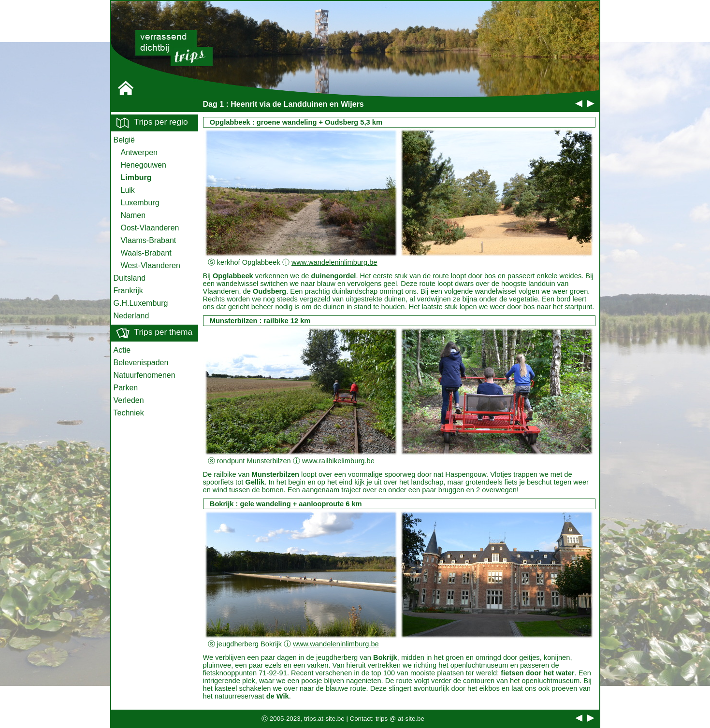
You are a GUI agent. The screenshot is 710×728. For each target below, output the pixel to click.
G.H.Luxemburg (141, 303)
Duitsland (130, 278)
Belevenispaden (141, 363)
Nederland (131, 316)
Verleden (129, 400)
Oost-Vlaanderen (150, 228)
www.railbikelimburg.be (338, 461)
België (124, 140)
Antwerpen (139, 152)
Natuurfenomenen (145, 375)
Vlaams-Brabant (149, 240)
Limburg (136, 178)
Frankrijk (128, 291)
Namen (133, 215)
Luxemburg (140, 203)
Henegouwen (144, 165)
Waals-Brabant (146, 253)
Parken (126, 388)
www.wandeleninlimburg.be (334, 262)
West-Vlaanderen (151, 265)
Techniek (129, 413)
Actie (122, 350)
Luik (128, 190)
